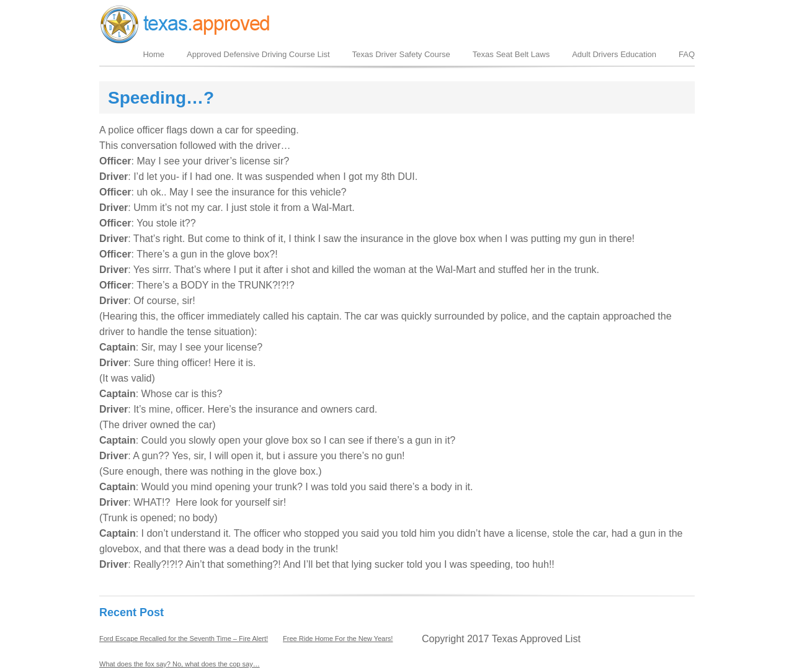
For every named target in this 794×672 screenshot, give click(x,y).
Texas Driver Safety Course (401, 54)
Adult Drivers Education (614, 54)
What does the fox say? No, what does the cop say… (180, 664)
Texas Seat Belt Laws (511, 54)
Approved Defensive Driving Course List (258, 54)
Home (154, 54)
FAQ (687, 54)
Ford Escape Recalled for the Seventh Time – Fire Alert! (184, 638)
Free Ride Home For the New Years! (338, 638)
